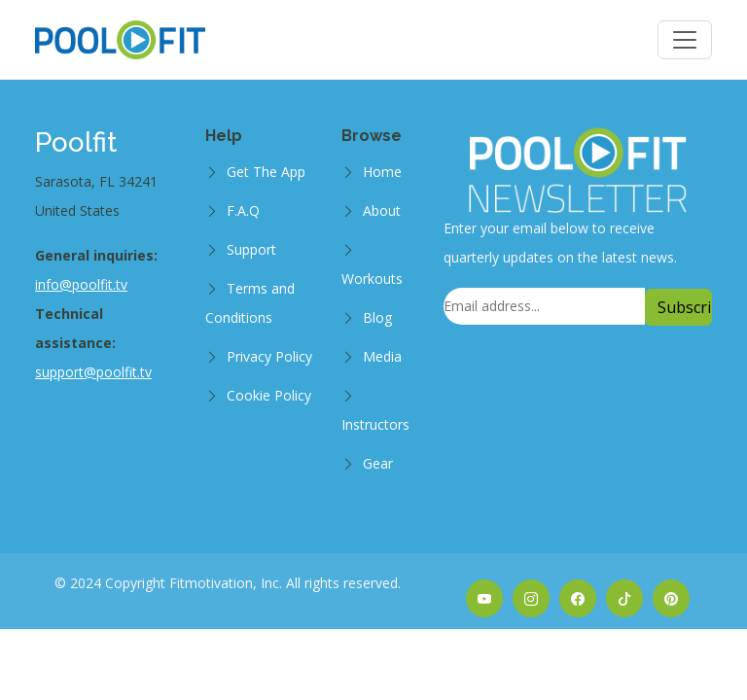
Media (382, 356)
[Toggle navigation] (685, 40)
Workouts (372, 279)
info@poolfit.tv (81, 284)
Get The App (266, 172)
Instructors (375, 424)
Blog (377, 317)
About (382, 210)
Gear (378, 463)
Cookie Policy (269, 395)
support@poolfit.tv (93, 372)
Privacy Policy (269, 356)
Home (382, 172)
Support (251, 249)
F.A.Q (243, 210)
